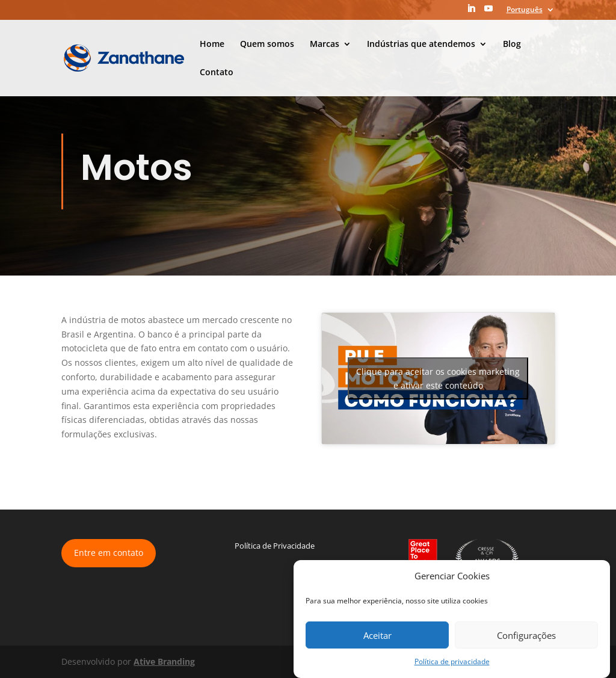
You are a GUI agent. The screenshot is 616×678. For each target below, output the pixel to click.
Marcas (325, 45)
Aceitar (377, 635)
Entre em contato (109, 553)
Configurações (526, 635)
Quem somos (267, 45)
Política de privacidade (452, 661)
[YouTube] (488, 12)
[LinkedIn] (471, 12)
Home (212, 45)
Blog (512, 45)
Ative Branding (164, 661)
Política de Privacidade (275, 546)
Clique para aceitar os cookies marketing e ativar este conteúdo (438, 378)
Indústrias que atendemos (421, 45)
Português (525, 10)
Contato (217, 73)
